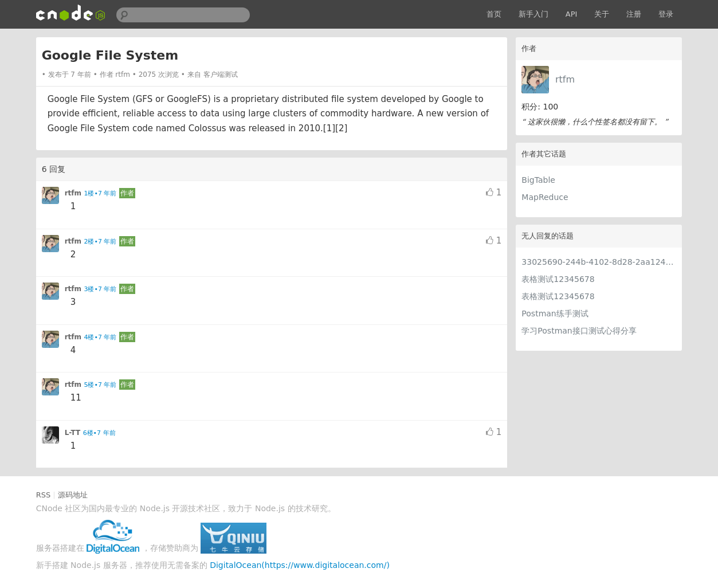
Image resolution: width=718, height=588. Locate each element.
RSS (44, 495)
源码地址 (73, 495)
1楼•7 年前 (101, 193)
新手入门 (533, 14)
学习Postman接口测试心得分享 (579, 331)
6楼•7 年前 (99, 433)
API (572, 14)
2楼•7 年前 (101, 242)
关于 (602, 14)
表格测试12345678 (558, 279)
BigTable (538, 180)
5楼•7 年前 (101, 385)
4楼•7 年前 (101, 337)
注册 (634, 14)
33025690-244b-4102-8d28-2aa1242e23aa (599, 262)
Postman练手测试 (555, 313)
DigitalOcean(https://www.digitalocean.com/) (300, 565)
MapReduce (545, 197)
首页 (494, 14)
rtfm (565, 79)
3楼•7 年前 (101, 289)
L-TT (73, 433)
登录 (666, 14)
